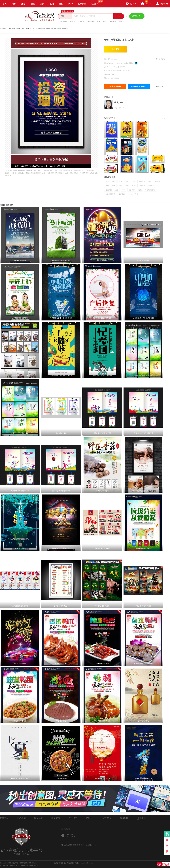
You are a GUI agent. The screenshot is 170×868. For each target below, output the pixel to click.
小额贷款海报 (150, 190)
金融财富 (152, 186)
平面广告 (20, 29)
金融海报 (109, 190)
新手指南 (73, 818)
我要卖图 (167, 834)
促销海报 (158, 181)
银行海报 (132, 190)
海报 (27, 29)
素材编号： (108, 59)
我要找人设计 (137, 16)
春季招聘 (63, 21)
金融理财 (142, 181)
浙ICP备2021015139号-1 (28, 863)
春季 (99, 21)
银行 (150, 181)
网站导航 (39, 818)
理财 (134, 181)
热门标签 (21, 818)
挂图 (114, 186)
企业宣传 (81, 21)
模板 (14, 4)
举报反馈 (162, 59)
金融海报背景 (110, 194)
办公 (61, 4)
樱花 (105, 21)
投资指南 (122, 194)
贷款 (140, 190)
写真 (124, 190)
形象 (137, 194)
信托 (130, 194)
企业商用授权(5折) (139, 87)
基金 (117, 190)
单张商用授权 (115, 87)
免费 (71, 4)
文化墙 (72, 21)
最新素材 (4, 818)
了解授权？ (159, 87)
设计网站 (12, 29)
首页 (5, 4)
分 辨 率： (108, 67)
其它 (33, 29)
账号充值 (56, 818)
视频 (52, 4)
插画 (33, 4)
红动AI (96, 2)
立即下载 (116, 49)
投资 (127, 186)
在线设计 (82, 4)
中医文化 (113, 21)
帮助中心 (90, 818)
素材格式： (108, 63)
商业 (120, 181)
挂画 (107, 186)
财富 (134, 186)
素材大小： (108, 78)
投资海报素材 (110, 118)
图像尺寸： (108, 71)
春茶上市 (91, 21)
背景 (42, 4)
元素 (23, 4)
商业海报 (142, 186)
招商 (114, 181)
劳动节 (122, 21)
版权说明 (124, 818)
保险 (120, 186)
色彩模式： (108, 74)
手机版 (141, 818)
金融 (127, 181)
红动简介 (107, 818)
